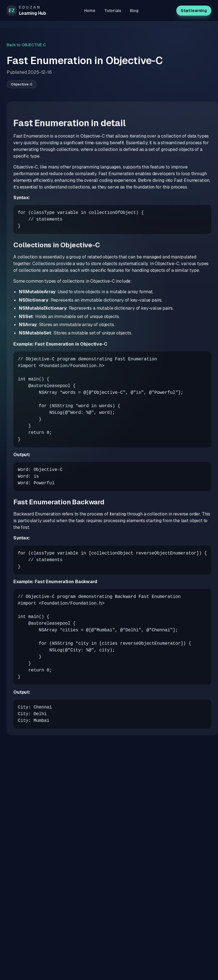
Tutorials (113, 11)
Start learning (194, 11)
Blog (134, 11)
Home (90, 11)
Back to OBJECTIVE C (26, 45)
